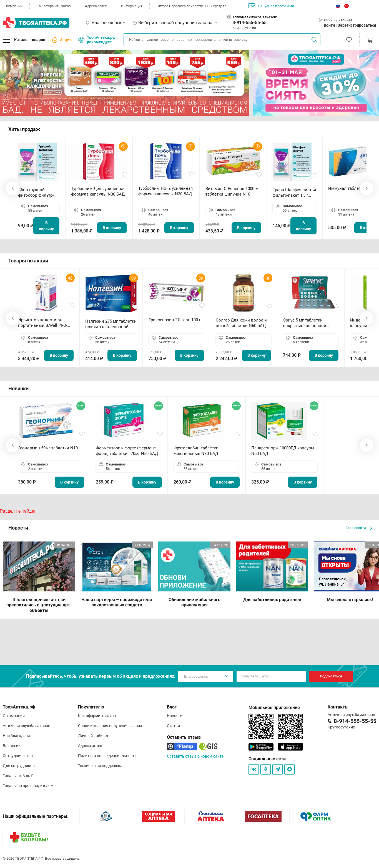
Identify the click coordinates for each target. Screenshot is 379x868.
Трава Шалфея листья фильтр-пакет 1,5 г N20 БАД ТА (294, 193)
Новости (175, 716)
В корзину (46, 226)
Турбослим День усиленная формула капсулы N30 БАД (98, 191)
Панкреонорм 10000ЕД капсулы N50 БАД (283, 451)
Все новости (359, 528)
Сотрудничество (18, 756)
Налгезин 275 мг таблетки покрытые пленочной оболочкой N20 (111, 324)
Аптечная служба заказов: (255, 17)
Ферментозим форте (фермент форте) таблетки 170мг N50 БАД (127, 451)
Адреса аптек (96, 6)
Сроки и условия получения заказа (110, 726)
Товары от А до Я (18, 776)
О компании (13, 6)
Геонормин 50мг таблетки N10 (48, 448)
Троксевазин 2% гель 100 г (175, 320)
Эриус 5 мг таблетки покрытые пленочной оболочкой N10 (305, 323)
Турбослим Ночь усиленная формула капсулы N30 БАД (165, 191)
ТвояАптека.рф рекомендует (97, 40)
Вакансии (12, 746)
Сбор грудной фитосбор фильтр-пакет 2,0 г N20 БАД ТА (37, 193)
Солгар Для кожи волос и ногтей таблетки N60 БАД (241, 323)
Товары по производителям (28, 786)
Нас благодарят (17, 736)
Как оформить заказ (54, 6)
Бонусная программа (271, 6)
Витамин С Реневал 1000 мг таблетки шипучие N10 (233, 191)
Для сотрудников (19, 766)
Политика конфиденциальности (107, 756)
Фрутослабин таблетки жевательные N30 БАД (196, 451)
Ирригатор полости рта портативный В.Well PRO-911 (43, 323)
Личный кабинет (93, 736)
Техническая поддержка (100, 766)
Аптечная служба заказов (27, 726)
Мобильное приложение (274, 708)
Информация (132, 6)
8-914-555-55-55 (249, 23)
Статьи (173, 726)
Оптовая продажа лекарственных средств (191, 6)
